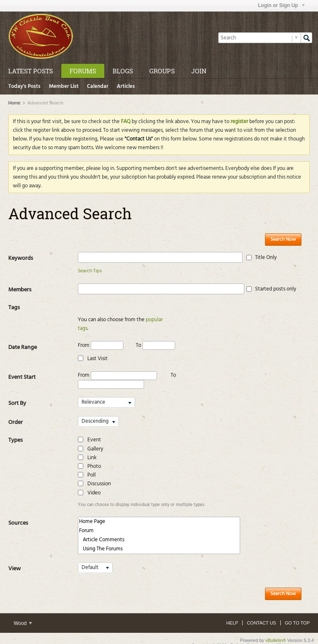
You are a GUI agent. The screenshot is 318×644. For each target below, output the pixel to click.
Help (232, 614)
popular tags (160, 320)
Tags (14, 308)
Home (14, 103)
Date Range (23, 339)
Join (199, 71)
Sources (18, 514)
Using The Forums (159, 540)
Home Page (159, 513)
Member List (64, 86)
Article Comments (159, 531)
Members (20, 290)
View (14, 560)
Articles (126, 86)
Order (16, 414)
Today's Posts (24, 86)
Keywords (21, 258)
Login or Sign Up (281, 5)
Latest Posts (31, 71)
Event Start (22, 369)
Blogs (123, 71)
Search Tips (90, 271)
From (101, 337)
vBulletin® (276, 632)
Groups (162, 71)
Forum (159, 522)
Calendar (98, 86)
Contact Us (261, 614)
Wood (23, 615)
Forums (83, 71)
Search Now (283, 240)
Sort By (17, 395)
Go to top (297, 614)
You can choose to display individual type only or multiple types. (142, 496)
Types (16, 432)
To (155, 337)
